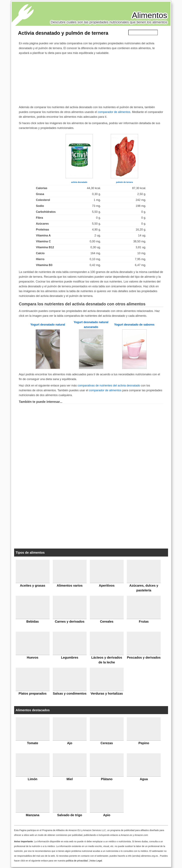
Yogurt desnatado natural (48, 325)
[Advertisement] (91, 79)
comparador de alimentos (114, 112)
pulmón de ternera (125, 182)
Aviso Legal (96, 861)
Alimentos (150, 15)
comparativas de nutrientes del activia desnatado (109, 386)
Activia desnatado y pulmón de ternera (63, 33)
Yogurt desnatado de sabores (134, 325)
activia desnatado (79, 182)
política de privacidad (77, 861)
